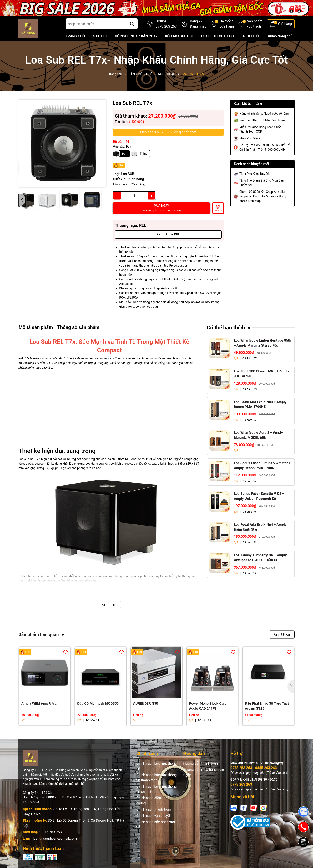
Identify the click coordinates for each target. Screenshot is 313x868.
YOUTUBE (100, 36)
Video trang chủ (280, 36)
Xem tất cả (282, 634)
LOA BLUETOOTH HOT (218, 36)
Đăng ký (196, 21)
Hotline (166, 24)
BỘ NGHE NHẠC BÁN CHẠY (136, 36)
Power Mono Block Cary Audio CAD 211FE (208, 706)
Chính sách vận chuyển (154, 816)
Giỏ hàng (285, 24)
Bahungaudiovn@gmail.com (55, 838)
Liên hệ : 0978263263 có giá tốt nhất (168, 132)
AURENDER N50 (146, 704)
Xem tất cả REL (168, 234)
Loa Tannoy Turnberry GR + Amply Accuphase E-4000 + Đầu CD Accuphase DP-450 (260, 558)
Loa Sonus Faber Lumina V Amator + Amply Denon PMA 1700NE (262, 465)
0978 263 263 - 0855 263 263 (254, 768)
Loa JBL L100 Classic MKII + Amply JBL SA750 (261, 374)
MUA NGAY (161, 208)
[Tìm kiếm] (132, 24)
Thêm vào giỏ (218, 211)
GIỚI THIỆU (252, 36)
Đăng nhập (198, 26)
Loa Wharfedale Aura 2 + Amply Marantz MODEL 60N (258, 435)
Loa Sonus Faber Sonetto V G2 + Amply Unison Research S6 (259, 496)
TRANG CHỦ (75, 36)
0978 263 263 (51, 832)
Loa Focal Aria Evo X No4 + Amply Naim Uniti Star (260, 527)
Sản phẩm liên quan (39, 634)
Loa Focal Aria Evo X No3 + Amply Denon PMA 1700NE (260, 404)
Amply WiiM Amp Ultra (39, 704)
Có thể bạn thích (226, 328)
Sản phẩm (255, 24)
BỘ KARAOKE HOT (179, 36)
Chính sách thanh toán (154, 809)
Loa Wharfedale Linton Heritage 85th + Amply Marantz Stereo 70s (263, 343)
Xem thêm (109, 604)
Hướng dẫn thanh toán (201, 763)
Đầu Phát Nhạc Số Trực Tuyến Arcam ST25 (268, 706)
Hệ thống (227, 24)
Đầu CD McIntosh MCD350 (98, 704)
